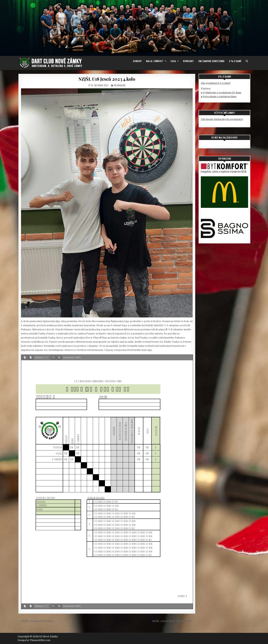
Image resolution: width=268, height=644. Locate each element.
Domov (137, 61)
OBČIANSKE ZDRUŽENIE (211, 61)
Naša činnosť (155, 61)
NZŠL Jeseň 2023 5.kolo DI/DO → (174, 621)
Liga (173, 61)
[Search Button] (247, 61)
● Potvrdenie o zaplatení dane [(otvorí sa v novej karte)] (219, 96)
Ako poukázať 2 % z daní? (216, 83)
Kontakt (188, 61)
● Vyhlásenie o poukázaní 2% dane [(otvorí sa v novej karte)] (221, 93)
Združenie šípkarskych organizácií (222, 119)
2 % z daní (235, 61)
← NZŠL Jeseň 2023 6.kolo (36, 621)
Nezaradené (120, 85)
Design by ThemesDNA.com (34, 640)
